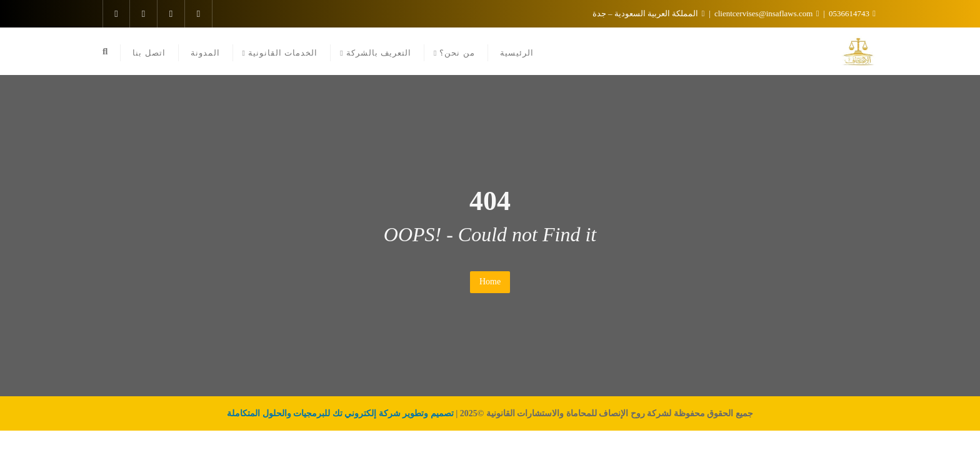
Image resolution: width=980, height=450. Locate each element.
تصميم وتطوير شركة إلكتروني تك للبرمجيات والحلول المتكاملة (340, 413)
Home (490, 282)
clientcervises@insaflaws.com (766, 13)
